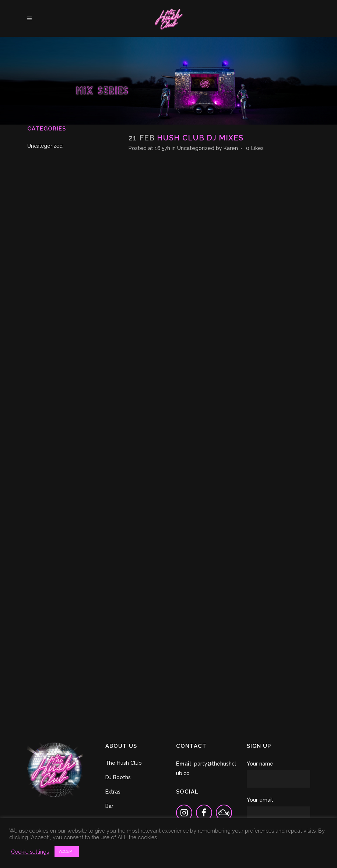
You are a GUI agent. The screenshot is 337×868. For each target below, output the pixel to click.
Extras (113, 792)
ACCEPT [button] (67, 852)
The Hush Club (124, 763)
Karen (231, 148)
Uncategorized (45, 146)
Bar (109, 806)
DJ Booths (118, 777)
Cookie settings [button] (30, 852)
